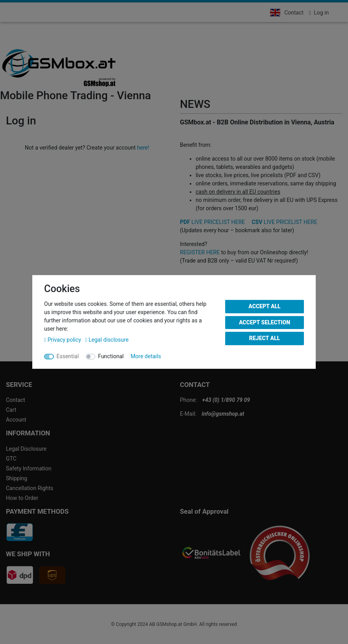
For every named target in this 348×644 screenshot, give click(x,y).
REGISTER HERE (200, 252)
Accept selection (265, 322)
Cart (11, 410)
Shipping (17, 478)
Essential (68, 356)
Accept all (264, 306)
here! (143, 148)
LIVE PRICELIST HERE (212, 222)
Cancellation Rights (30, 488)
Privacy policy (63, 340)
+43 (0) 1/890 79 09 (226, 400)
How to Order (22, 498)
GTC (11, 459)
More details (146, 356)
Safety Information (29, 468)
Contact (294, 13)
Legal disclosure (107, 340)
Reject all (265, 338)
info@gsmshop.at (223, 414)
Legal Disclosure (26, 449)
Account (16, 420)
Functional (111, 356)
